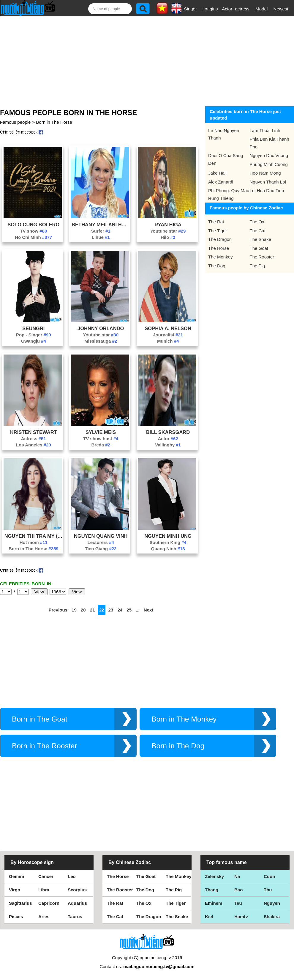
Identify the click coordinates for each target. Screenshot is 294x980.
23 (111, 610)
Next (149, 610)
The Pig (257, 266)
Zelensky (214, 876)
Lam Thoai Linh (265, 130)
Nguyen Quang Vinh (101, 536)
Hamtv (241, 917)
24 (120, 610)
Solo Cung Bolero (33, 225)
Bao (238, 890)
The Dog (217, 266)
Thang (212, 890)
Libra (44, 890)
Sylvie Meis (101, 432)
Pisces (16, 917)
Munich (168, 341)
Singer (191, 9)
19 (74, 610)
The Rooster (262, 257)
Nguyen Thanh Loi (268, 182)
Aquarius (77, 903)
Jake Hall (217, 173)
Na (237, 876)
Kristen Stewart (34, 432)
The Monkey (221, 257)
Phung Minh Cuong (269, 164)
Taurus (75, 917)
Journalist (168, 335)
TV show (33, 231)
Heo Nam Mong (265, 173)
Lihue (101, 237)
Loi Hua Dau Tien (267, 190)
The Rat (216, 222)
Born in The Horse (54, 122)
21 (93, 610)
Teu (238, 903)
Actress (34, 439)
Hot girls (210, 9)
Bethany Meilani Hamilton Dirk (101, 225)
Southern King (168, 542)
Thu (268, 890)
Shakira (272, 917)
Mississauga (101, 341)
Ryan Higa (168, 225)
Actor (168, 439)
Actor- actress (236, 9)
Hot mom (34, 542)
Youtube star (168, 231)
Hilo (168, 237)
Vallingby (168, 445)
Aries (44, 917)
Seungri (33, 328)
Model (261, 9)
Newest (281, 9)
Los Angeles (34, 445)
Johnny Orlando (101, 328)
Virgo (15, 890)
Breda (101, 445)
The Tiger (218, 231)
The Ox (257, 222)
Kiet (209, 917)
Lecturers (101, 542)
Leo (72, 876)
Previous (58, 610)
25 (129, 610)
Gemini (16, 876)
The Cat (258, 231)
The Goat (259, 248)
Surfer (101, 231)
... (138, 610)
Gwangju (34, 341)
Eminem (214, 903)
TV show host (101, 439)
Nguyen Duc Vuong (269, 155)
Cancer (46, 876)
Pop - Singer (34, 335)
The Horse (219, 248)
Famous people (15, 122)
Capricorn (49, 903)
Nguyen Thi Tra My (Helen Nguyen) (34, 536)
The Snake (261, 239)
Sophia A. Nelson (168, 328)
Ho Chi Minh (33, 237)
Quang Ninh (168, 549)
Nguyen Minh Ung (168, 536)
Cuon (269, 876)
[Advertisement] (143, 60)
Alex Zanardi (221, 182)
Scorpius (77, 890)
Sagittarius (20, 903)
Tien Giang (101, 549)
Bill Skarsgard (168, 432)
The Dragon (220, 239)
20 (83, 610)
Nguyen (272, 903)
